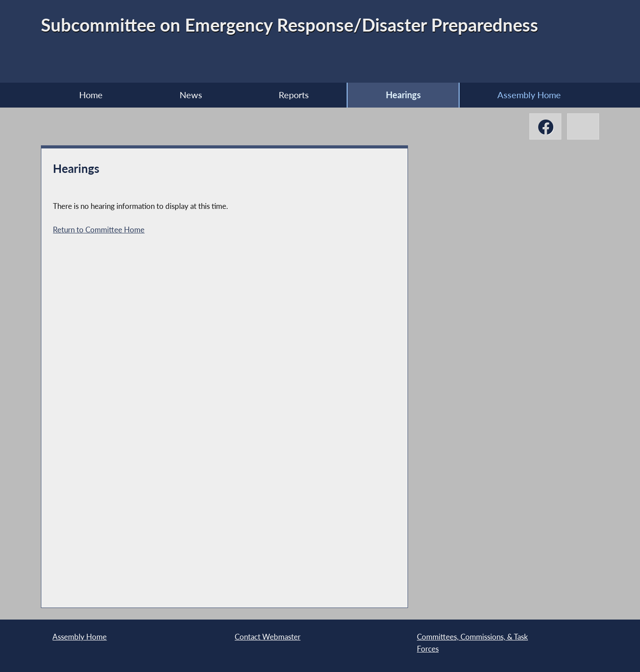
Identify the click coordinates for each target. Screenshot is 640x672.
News (191, 95)
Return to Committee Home (99, 230)
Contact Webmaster (268, 637)
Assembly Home (529, 95)
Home (91, 95)
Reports (294, 95)
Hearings (403, 95)
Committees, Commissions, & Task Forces (472, 642)
